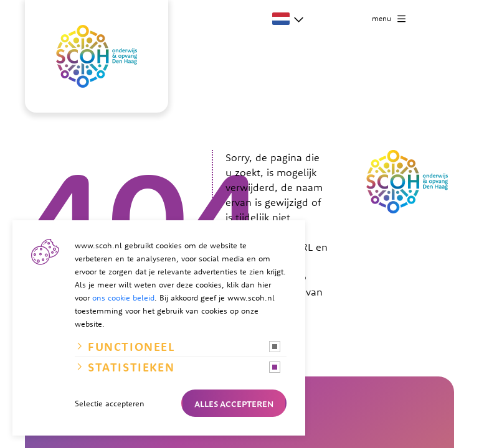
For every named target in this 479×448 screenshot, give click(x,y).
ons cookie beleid (123, 297)
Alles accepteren (234, 403)
